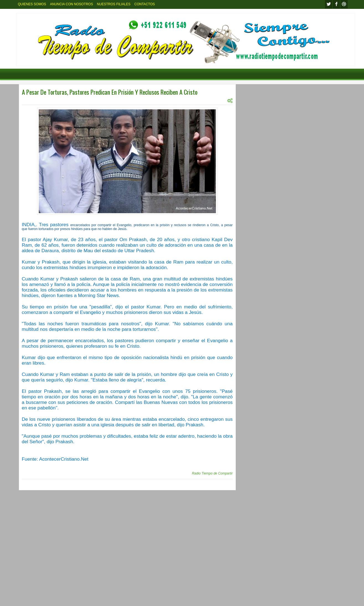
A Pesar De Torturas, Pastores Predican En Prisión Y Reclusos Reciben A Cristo (110, 92)
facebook (336, 4)
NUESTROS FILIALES (114, 4)
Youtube (344, 4)
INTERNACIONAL (50, 100)
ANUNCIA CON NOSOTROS (72, 4)
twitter (329, 4)
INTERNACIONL (77, 100)
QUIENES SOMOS (32, 4)
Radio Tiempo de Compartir (212, 473)
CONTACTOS (144, 4)
